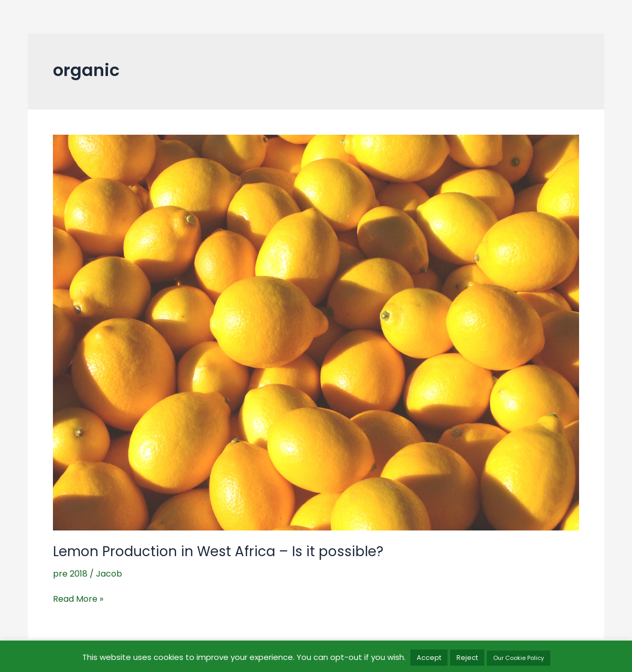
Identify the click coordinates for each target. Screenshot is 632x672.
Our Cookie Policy (519, 658)
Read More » (78, 599)
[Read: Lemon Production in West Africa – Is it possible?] (316, 332)
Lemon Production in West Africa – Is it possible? (218, 551)
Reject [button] (467, 658)
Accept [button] (429, 658)
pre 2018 (70, 574)
